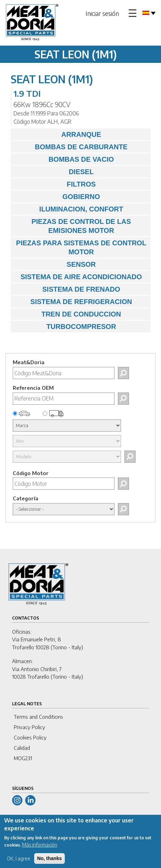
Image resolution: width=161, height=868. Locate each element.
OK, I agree (19, 863)
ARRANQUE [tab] (58, 134)
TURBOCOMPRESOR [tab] (65, 327)
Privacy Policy (29, 727)
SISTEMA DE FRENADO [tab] (67, 289)
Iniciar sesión (102, 13)
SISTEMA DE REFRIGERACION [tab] (73, 302)
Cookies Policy (30, 737)
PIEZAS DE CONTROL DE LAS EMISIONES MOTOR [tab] (73, 226)
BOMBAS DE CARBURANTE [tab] (71, 147)
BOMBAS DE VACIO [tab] (64, 159)
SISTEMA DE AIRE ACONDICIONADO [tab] (78, 277)
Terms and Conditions (38, 717)
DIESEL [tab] (54, 172)
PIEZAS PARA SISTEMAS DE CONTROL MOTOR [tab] (80, 247)
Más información (40, 849)
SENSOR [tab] (55, 264)
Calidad (22, 748)
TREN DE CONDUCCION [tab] (68, 314)
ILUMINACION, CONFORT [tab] (69, 209)
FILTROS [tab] (55, 184)
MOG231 (23, 758)
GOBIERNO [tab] (57, 197)
